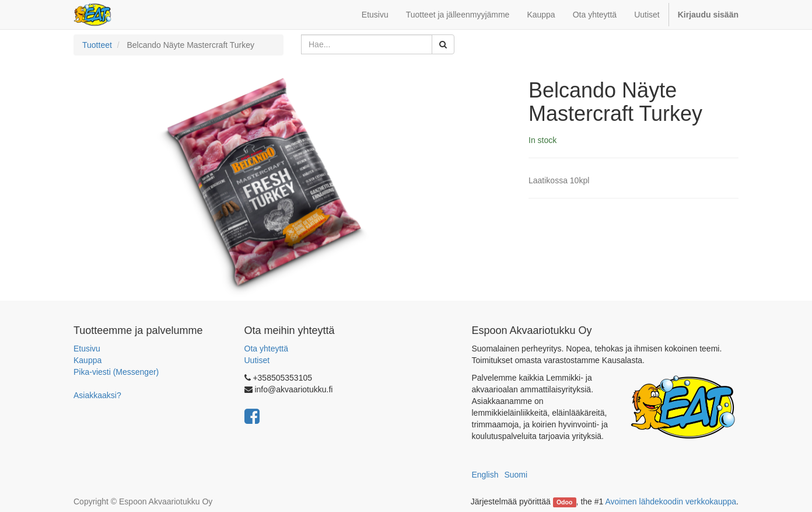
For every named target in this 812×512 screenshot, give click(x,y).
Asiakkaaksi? (97, 395)
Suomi (516, 475)
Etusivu (87, 349)
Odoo (564, 502)
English (485, 475)
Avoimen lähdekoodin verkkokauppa (671, 501)
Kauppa (87, 360)
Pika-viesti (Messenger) (116, 372)
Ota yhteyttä (266, 349)
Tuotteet (97, 45)
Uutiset (257, 360)
